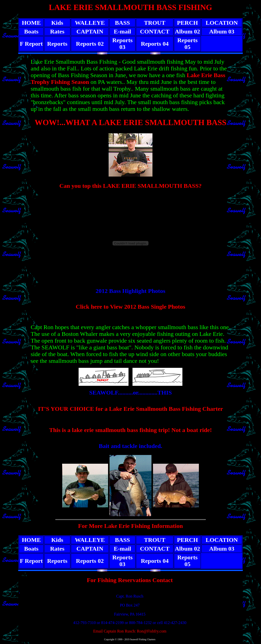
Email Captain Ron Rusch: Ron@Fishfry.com (130, 631)
